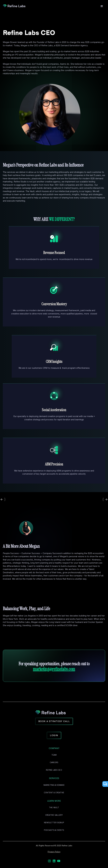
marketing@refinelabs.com (54, 669)
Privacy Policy (54, 852)
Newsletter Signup (54, 823)
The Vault (54, 808)
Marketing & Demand (54, 785)
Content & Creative (54, 793)
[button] (102, 6)
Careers (54, 763)
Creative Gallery (54, 815)
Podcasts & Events (54, 830)
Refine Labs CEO (54, 770)
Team (54, 755)
